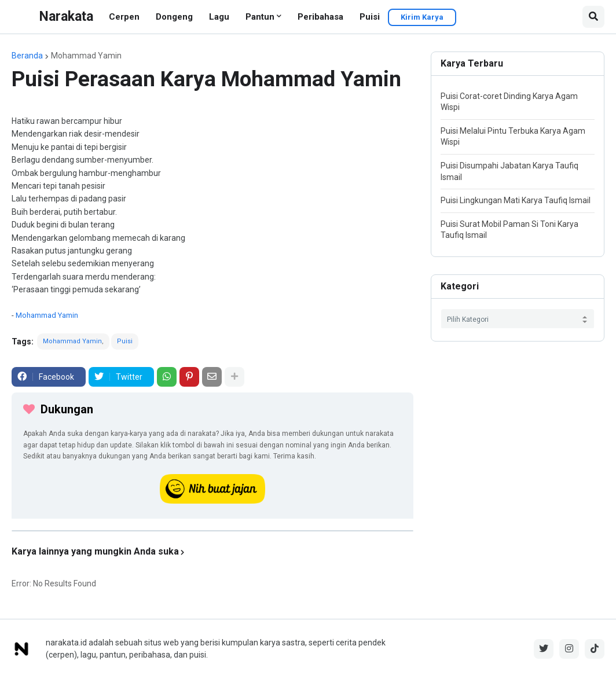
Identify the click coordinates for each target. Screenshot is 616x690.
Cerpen (124, 17)
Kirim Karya (422, 17)
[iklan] (212, 531)
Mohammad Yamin (86, 56)
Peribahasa (320, 17)
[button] (593, 17)
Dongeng (174, 17)
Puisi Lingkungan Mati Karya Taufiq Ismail (516, 200)
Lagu (219, 17)
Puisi (370, 17)
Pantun (260, 17)
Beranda (27, 56)
